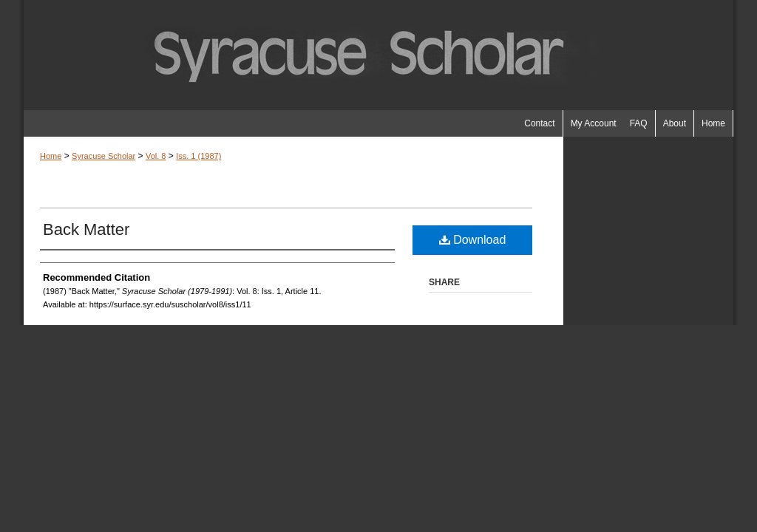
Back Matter (86, 229)
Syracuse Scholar (103, 156)
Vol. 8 (156, 156)
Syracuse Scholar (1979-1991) (378, 55)
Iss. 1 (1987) (198, 156)
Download (473, 240)
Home (51, 156)
